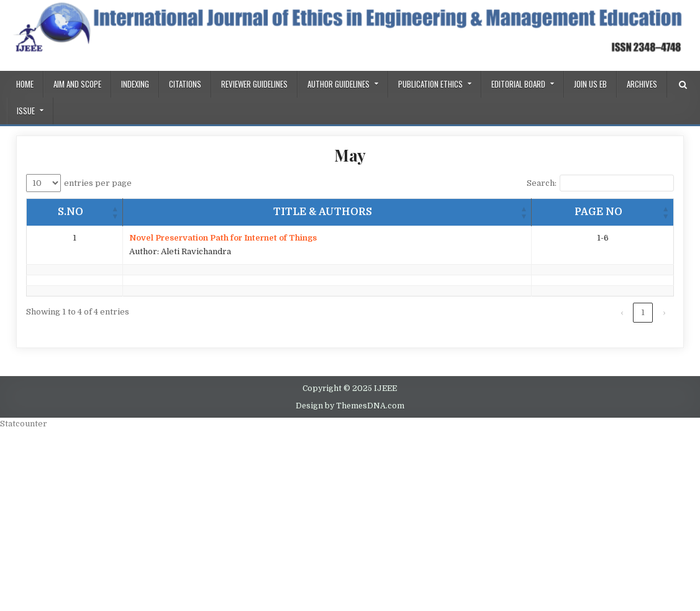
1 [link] (643, 312)
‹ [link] (622, 312)
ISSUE (26, 111)
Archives (642, 84)
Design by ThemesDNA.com (350, 406)
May (350, 155)
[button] (115, 212)
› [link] (664, 312)
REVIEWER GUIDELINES (254, 84)
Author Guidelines (339, 84)
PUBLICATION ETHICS (430, 84)
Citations (185, 84)
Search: (542, 183)
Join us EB (590, 84)
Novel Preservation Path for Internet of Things (223, 238)
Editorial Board (518, 84)
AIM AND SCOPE (77, 84)
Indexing (135, 84)
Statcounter (24, 424)
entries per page (98, 183)
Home (25, 84)
